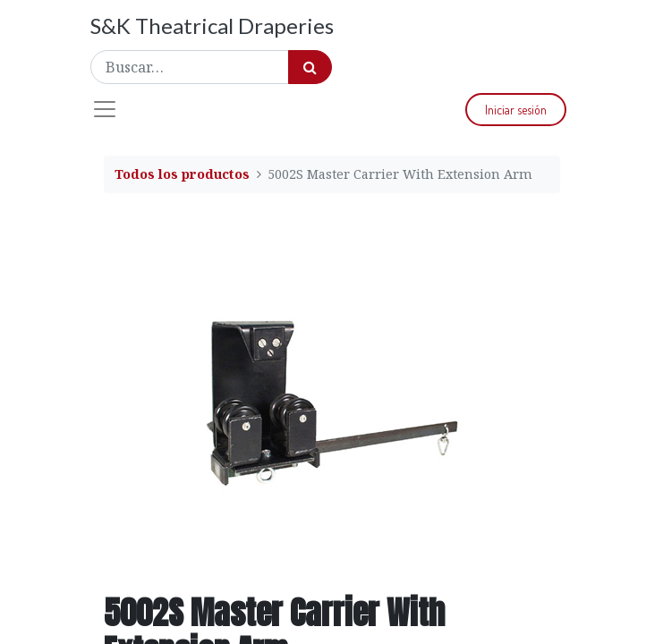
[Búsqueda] (310, 67)
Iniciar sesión (516, 110)
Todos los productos (182, 174)
